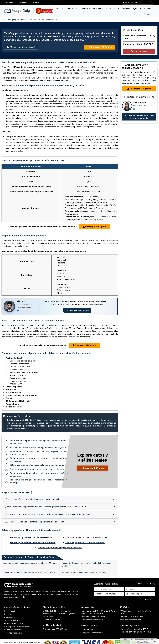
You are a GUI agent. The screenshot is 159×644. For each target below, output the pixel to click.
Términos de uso (11, 620)
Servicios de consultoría (91, 8)
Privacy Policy (143, 642)
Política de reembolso (13, 623)
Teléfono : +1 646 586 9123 (131, 617)
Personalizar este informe (77, 310)
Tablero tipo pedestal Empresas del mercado (60, 548)
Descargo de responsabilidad (17, 627)
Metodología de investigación (21, 47)
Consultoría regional (131, 8)
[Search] (151, 3)
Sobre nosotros (11, 611)
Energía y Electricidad (18, 20)
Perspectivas (112, 8)
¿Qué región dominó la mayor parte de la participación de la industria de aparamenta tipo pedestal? (48, 514)
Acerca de (10, 3)
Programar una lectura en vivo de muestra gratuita (139, 117)
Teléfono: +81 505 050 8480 (93, 617)
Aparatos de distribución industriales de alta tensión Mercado (30, 563)
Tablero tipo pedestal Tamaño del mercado (31, 538)
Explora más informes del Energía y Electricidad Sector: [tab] (30, 557)
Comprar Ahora (139, 51)
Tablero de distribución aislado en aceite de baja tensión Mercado (86, 564)
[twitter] (154, 584)
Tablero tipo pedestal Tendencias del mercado (33, 543)
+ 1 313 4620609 (88, 630)
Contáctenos (23, 3)
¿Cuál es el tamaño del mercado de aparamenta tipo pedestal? (32, 499)
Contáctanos (10, 617)
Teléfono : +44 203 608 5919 (55, 629)
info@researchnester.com (54, 619)
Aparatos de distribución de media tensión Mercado (84, 573)
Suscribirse (148, 600)
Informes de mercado (148, 11)
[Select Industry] (109, 594)
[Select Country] (140, 594)
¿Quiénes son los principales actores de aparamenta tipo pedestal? (34, 522)
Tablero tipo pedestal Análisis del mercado (86, 538)
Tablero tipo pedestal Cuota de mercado (85, 543)
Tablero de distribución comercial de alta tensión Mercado (29, 573)
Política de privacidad (13, 630)
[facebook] (147, 584)
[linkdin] (150, 584)
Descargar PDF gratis (100, 47)
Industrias (72, 8)
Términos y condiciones (14, 633)
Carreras (35, 3)
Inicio (4, 20)
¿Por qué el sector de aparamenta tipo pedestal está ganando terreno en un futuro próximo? (45, 507)
